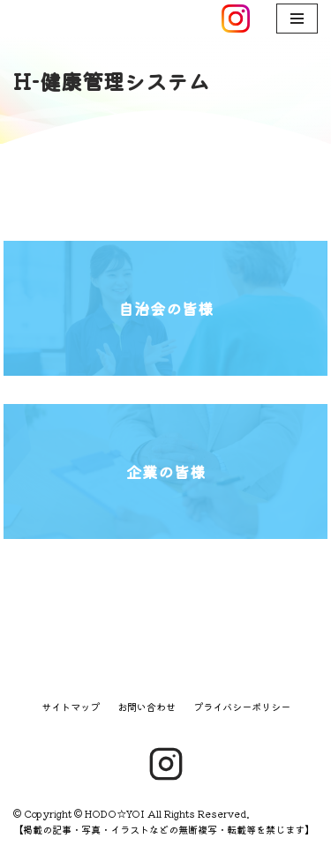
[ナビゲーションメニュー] (297, 19)
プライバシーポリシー (242, 707)
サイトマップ (71, 707)
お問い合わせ (147, 707)
